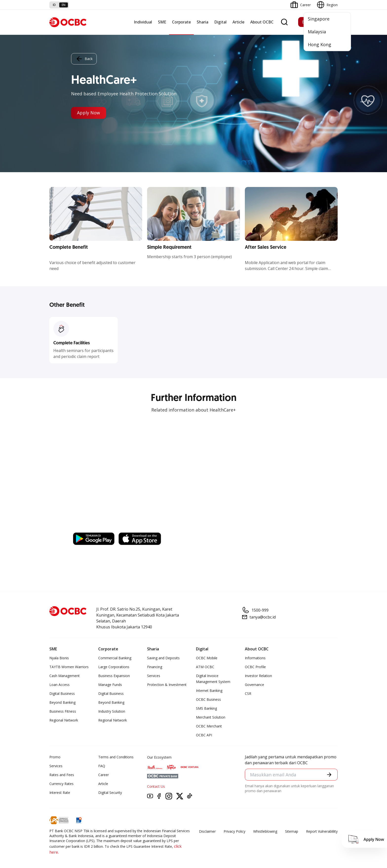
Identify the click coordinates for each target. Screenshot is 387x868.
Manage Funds (110, 685)
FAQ (102, 766)
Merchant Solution (211, 717)
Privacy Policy (234, 831)
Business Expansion (114, 676)
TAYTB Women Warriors (69, 667)
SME (162, 22)
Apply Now (88, 113)
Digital (220, 22)
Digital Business (62, 693)
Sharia (203, 22)
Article (238, 22)
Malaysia (317, 32)
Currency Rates (61, 784)
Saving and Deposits (163, 658)
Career (104, 775)
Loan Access (59, 685)
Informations (255, 658)
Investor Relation (258, 676)
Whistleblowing (265, 831)
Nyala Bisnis (59, 658)
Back (84, 59)
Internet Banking (209, 691)
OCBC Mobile (207, 658)
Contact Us (156, 786)
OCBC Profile (255, 667)
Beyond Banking (62, 702)
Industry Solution (112, 711)
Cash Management (65, 676)
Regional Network (64, 720)
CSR (248, 693)
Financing (155, 667)
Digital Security (110, 793)
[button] (329, 775)
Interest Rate (60, 793)
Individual (143, 22)
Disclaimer (207, 831)
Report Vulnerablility (322, 831)
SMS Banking (206, 708)
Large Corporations (114, 667)
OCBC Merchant (209, 726)
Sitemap (292, 831)
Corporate (181, 22)
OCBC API (204, 735)
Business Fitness (63, 711)
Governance (254, 685)
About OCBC (262, 22)
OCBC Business (208, 699)
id (54, 5)
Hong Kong (319, 44)
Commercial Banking (115, 658)
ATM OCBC (205, 667)
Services (154, 676)
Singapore (319, 19)
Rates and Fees (62, 775)
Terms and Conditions (116, 757)
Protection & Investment (167, 685)
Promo (55, 757)
